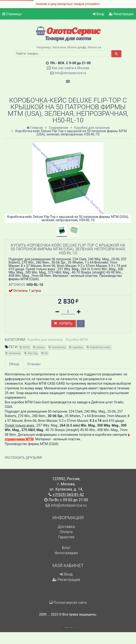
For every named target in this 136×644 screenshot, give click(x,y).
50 (46, 353)
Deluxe (41, 347)
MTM (26, 347)
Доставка (66, 527)
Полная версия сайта (68, 603)
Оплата (66, 532)
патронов (15, 353)
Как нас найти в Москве (70, 68)
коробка (78, 347)
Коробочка (59, 347)
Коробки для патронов (45, 340)
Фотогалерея (66, 553)
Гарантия (66, 537)
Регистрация (121, 14)
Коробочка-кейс (100, 347)
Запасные (59, 47)
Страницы (12, 14)
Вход (98, 14)
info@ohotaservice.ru (70, 73)
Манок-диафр (77, 47)
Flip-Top (33, 353)
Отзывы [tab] (34, 364)
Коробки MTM (77, 340)
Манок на (94, 47)
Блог (66, 548)
